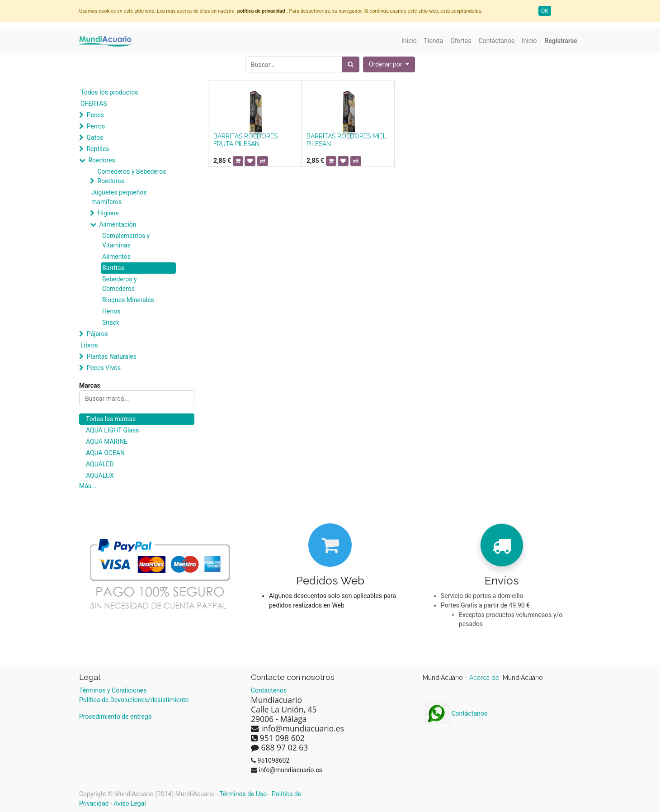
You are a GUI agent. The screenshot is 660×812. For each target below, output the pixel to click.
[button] (389, 64)
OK (545, 11)
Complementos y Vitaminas (126, 240)
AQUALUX (100, 475)
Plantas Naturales (111, 356)
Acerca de (485, 678)
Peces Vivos (104, 368)
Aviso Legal (130, 803)
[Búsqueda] (351, 64)
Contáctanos (455, 713)
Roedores (101, 160)
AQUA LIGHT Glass (112, 430)
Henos (111, 311)
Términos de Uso (243, 794)
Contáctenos (269, 690)
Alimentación (118, 224)
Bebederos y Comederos (120, 284)
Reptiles (98, 149)
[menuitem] (409, 41)
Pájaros (97, 334)
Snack (111, 323)
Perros (96, 126)
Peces (95, 115)
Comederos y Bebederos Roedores (132, 176)
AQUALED (100, 464)
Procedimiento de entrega (115, 717)
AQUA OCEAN (105, 453)
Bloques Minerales (128, 300)
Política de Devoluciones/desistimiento (134, 700)
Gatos (95, 138)
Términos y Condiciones (113, 690)
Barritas (113, 268)
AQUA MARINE (107, 442)
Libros (89, 345)
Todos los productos (109, 92)
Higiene (108, 213)
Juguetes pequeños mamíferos (119, 197)
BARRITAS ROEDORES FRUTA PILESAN (245, 140)
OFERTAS (94, 104)
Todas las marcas (111, 419)
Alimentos (116, 256)
